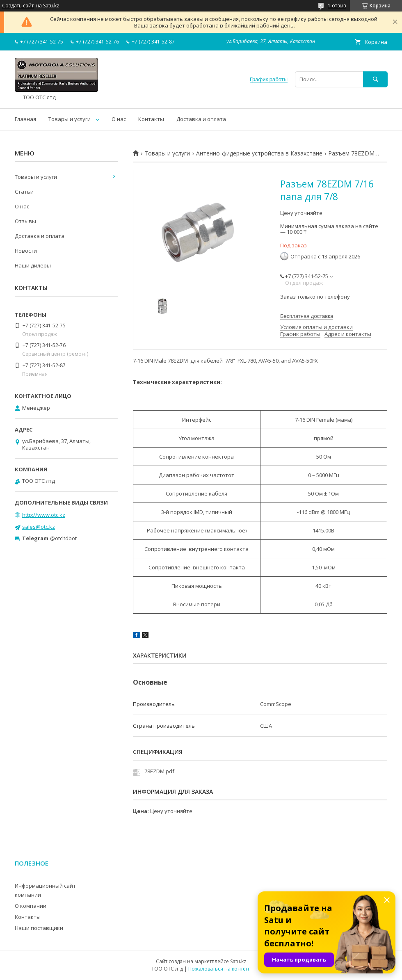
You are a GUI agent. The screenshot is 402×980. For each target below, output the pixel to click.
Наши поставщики (39, 928)
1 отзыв (337, 6)
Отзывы (25, 221)
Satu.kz (238, 961)
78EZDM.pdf (159, 771)
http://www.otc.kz (44, 515)
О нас (119, 119)
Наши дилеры (33, 265)
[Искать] (375, 79)
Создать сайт (18, 6)
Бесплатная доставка (307, 316)
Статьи (24, 192)
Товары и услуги (70, 119)
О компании (31, 906)
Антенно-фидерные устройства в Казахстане (259, 153)
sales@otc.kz (39, 527)
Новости (26, 251)
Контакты (151, 119)
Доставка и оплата (201, 119)
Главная (25, 119)
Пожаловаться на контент (220, 969)
